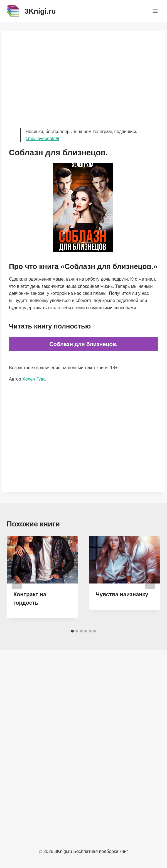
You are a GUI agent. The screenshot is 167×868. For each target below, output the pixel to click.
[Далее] (150, 581)
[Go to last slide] (17, 581)
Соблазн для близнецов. (83, 344)
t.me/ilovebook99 (42, 138)
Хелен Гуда (34, 379)
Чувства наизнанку (122, 594)
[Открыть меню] (155, 11)
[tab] (72, 631)
